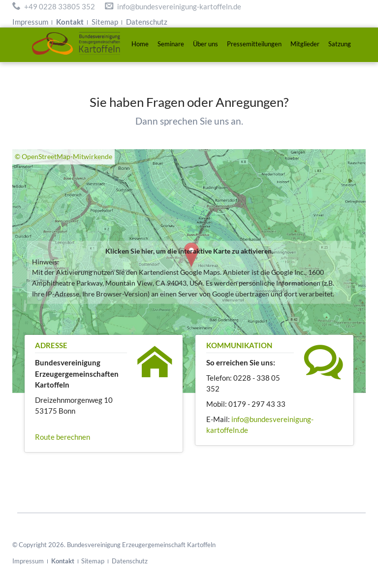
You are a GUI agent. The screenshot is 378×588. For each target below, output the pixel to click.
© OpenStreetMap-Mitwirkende (63, 157)
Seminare (171, 44)
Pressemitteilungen (254, 44)
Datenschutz (147, 22)
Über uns (205, 44)
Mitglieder (305, 44)
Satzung (340, 44)
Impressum (30, 22)
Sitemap (105, 22)
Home (140, 44)
